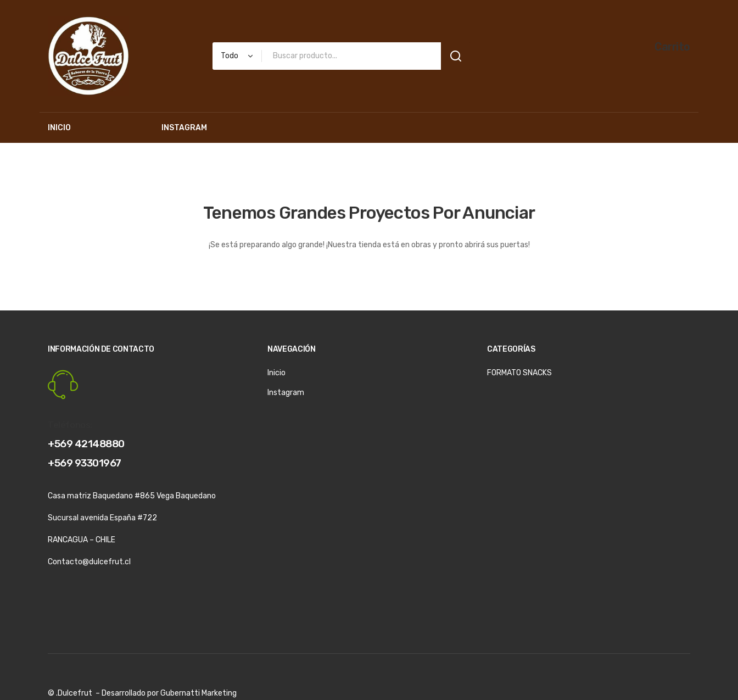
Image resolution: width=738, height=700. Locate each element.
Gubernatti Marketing (199, 693)
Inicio (276, 373)
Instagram (286, 393)
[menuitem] (59, 128)
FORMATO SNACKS (519, 373)
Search (456, 56)
